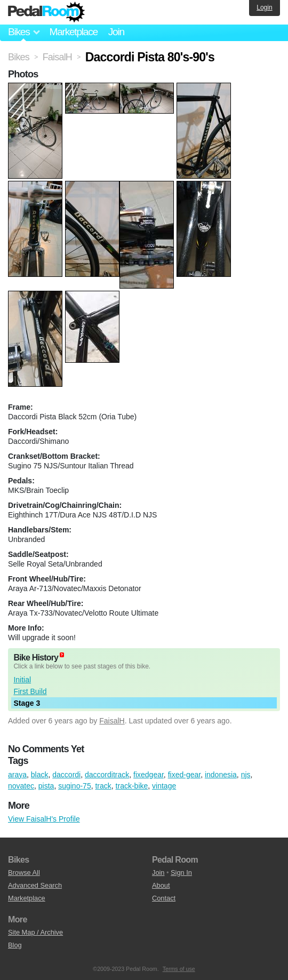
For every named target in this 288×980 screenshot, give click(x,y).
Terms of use (179, 969)
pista (46, 786)
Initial (22, 680)
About (161, 885)
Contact (164, 898)
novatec (21, 786)
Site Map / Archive (35, 932)
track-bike (132, 786)
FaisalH (112, 721)
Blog (15, 945)
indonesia (221, 775)
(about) (62, 655)
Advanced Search (35, 885)
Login (264, 7)
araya (17, 775)
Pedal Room (46, 12)
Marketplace (73, 32)
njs (246, 775)
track (103, 786)
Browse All (24, 873)
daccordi (66, 775)
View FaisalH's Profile (44, 819)
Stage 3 (27, 703)
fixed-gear (184, 775)
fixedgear (149, 775)
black (40, 775)
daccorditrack (107, 775)
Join (116, 32)
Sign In (181, 873)
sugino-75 (75, 786)
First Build (30, 691)
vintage (164, 786)
